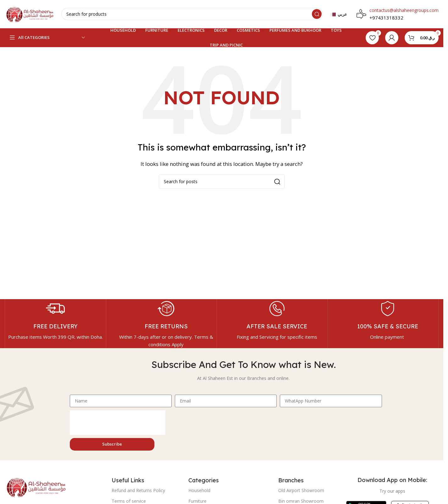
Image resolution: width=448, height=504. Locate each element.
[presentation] (118, 423)
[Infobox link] (55, 320)
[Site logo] (30, 14)
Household (199, 490)
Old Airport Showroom (301, 490)
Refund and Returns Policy (138, 490)
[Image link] (36, 486)
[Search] (192, 14)
